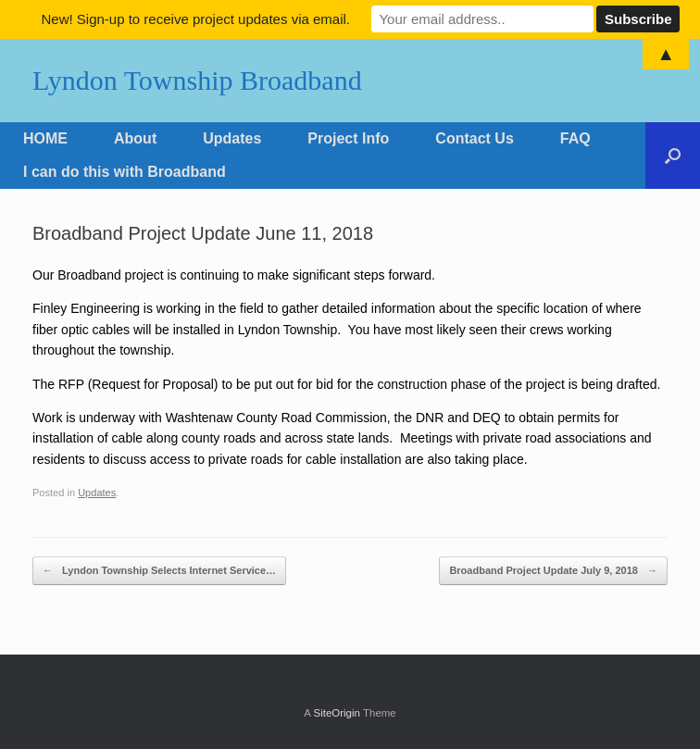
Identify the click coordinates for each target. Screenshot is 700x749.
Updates (232, 138)
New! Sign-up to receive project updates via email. (195, 19)
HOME (45, 138)
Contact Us (474, 138)
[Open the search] (673, 156)
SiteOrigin (337, 713)
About (135, 138)
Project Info (348, 138)
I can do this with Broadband (125, 172)
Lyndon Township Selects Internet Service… (159, 571)
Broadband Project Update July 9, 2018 (553, 571)
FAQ (575, 138)
